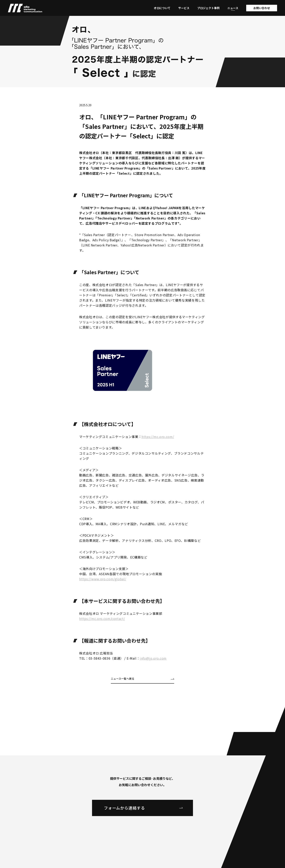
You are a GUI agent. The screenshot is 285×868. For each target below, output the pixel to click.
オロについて (162, 8)
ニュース (233, 8)
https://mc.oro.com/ (158, 437)
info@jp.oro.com (153, 658)
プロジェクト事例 (208, 8)
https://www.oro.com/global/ (103, 579)
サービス (184, 8)
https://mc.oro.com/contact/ (102, 619)
